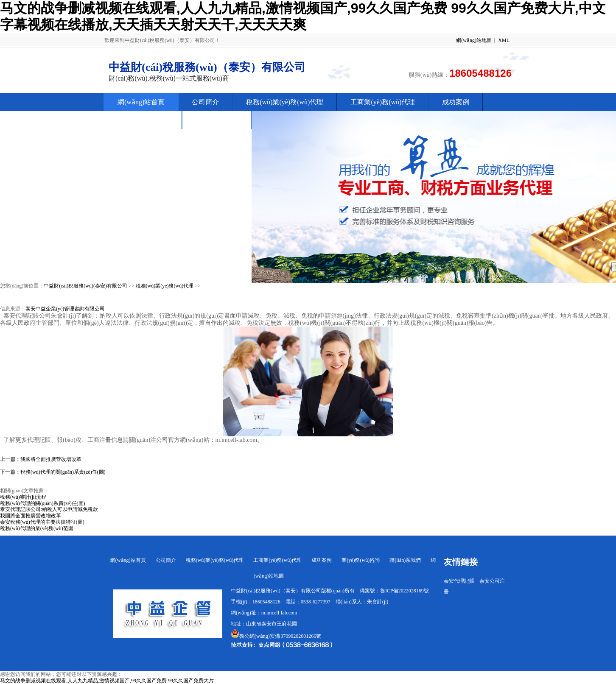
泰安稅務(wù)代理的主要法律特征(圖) (42, 522)
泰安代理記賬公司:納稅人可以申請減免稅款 (49, 509)
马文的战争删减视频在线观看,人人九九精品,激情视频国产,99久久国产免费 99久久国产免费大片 (107, 681)
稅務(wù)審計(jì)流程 (23, 497)
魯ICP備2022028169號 (405, 591)
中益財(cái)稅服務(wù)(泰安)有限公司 (85, 286)
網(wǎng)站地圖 (474, 40)
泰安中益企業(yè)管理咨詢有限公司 (65, 309)
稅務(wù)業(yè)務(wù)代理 (165, 286)
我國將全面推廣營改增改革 (51, 459)
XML (504, 40)
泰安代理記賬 (459, 581)
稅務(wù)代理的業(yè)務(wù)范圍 (37, 528)
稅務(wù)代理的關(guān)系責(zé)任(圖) (63, 472)
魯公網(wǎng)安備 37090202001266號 (276, 636)
